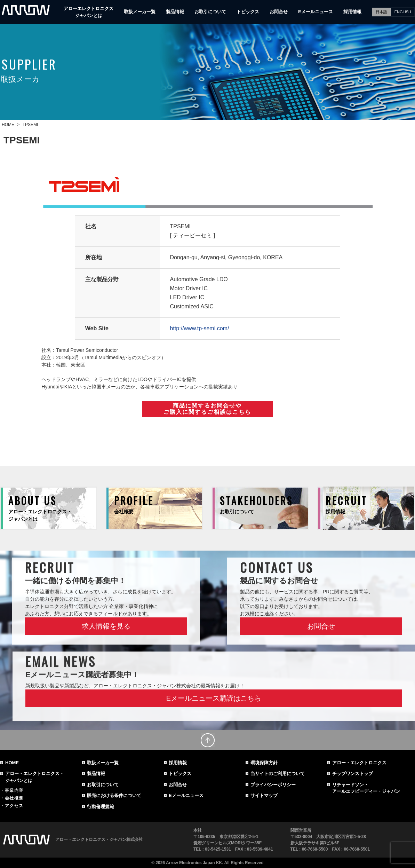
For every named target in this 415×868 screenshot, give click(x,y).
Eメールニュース (316, 12)
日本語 (381, 12)
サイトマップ (264, 795)
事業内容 (14, 790)
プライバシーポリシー (273, 785)
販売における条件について (114, 795)
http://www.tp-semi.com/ (200, 328)
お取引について (210, 12)
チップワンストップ (353, 774)
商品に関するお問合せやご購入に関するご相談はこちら (207, 409)
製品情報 (175, 12)
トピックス (248, 12)
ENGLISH (403, 12)
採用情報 (352, 12)
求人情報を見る (106, 626)
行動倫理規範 (101, 807)
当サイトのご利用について (278, 774)
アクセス (14, 806)
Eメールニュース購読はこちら (214, 698)
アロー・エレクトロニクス (359, 763)
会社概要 (14, 798)
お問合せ (279, 12)
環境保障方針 (264, 763)
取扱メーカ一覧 (140, 12)
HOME (12, 763)
